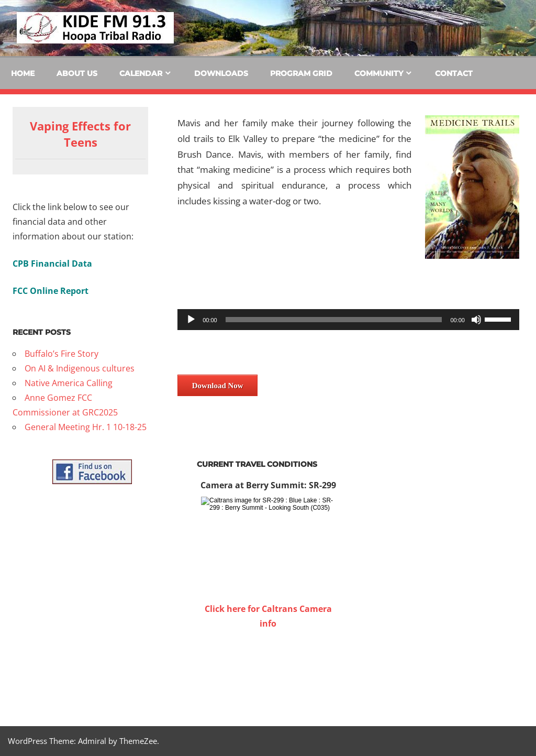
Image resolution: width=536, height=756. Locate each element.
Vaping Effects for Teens (80, 134)
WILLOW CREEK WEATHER (268, 670)
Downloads (221, 73)
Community (379, 73)
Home (23, 73)
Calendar (141, 73)
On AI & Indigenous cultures (80, 368)
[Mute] (476, 320)
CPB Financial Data (52, 264)
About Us (77, 73)
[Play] (191, 320)
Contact (454, 73)
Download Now (218, 386)
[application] (348, 320)
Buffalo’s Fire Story (62, 354)
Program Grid (301, 73)
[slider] (334, 320)
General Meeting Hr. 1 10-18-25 (86, 427)
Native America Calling (69, 383)
